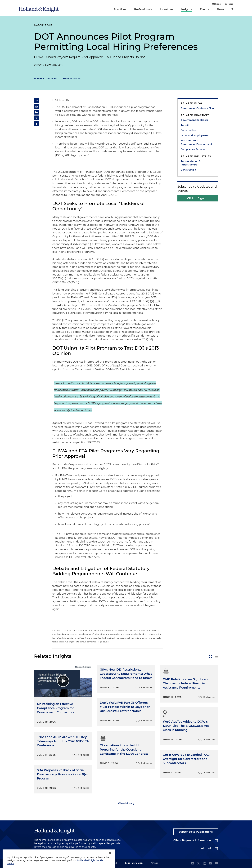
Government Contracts (194, 120)
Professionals (143, 9)
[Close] (110, 861)
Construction (188, 130)
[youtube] (216, 863)
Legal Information (134, 863)
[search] (232, 9)
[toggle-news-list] (216, 656)
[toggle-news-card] (211, 656)
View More (125, 803)
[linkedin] (193, 863)
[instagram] (205, 863)
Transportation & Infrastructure (191, 163)
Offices (216, 4)
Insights (187, 9)
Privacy (154, 863)
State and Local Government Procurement (196, 142)
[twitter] (198, 863)
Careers (229, 4)
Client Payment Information (192, 840)
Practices (120, 9)
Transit (185, 125)
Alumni (206, 848)
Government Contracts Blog (197, 108)
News (221, 9)
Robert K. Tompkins (45, 79)
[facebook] (211, 863)
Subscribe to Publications (196, 832)
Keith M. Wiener (72, 79)
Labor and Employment (195, 135)
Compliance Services (193, 149)
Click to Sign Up (198, 198)
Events (204, 9)
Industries (167, 9)
